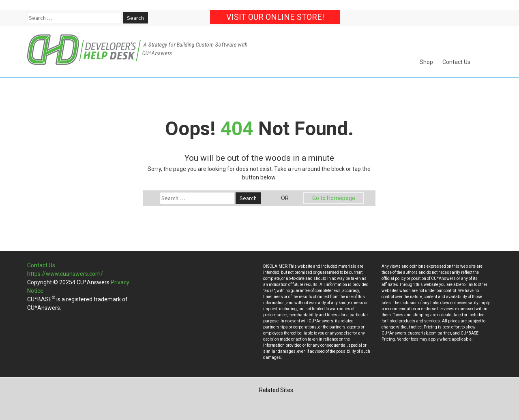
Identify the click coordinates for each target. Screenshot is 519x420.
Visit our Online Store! (275, 17)
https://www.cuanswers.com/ (65, 274)
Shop (426, 62)
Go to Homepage (334, 198)
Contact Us (456, 62)
